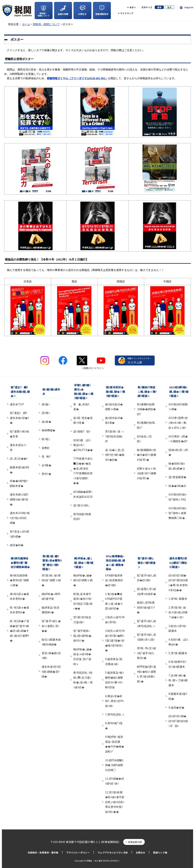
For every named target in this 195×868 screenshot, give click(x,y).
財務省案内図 (135, 842)
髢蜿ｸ (46, 456)
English (189, 7)
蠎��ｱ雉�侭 (177, 486)
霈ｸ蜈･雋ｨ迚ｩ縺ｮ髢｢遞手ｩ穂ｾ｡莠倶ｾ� (147, 653)
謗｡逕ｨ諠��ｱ (19, 458)
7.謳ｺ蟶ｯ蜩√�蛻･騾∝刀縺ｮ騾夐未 (178, 680)
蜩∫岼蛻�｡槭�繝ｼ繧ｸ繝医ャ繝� (83, 580)
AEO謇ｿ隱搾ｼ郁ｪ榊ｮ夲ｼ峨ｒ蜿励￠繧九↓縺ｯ (178, 423)
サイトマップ (127, 13)
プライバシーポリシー (78, 852)
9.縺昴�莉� (176, 707)
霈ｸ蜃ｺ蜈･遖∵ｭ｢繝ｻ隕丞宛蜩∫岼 (114, 436)
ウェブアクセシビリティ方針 (113, 852)
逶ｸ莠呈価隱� (177, 477)
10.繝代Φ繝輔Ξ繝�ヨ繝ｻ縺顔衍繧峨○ (114, 765)
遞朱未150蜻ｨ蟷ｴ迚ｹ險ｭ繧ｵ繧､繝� (20, 518)
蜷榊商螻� (49, 430)
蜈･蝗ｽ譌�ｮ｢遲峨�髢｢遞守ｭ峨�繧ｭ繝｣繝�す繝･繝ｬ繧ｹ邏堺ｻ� (20, 631)
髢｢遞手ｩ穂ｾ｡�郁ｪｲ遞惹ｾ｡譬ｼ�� (51, 626)
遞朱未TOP (17, 404)
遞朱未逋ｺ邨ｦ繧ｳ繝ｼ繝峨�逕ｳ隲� (51, 671)
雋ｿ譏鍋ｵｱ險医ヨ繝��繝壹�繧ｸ (146, 409)
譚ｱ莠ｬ (46, 413)
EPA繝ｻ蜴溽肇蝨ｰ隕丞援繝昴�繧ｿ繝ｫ (114, 580)
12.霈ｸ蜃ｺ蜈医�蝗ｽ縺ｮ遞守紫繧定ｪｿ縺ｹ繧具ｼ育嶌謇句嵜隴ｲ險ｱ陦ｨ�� (115, 802)
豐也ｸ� (46, 474)
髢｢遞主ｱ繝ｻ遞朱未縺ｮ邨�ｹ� (20, 418)
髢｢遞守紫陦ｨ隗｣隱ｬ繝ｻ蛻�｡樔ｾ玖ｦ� (83, 636)
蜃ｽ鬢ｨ (46, 404)
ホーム (26, 24)
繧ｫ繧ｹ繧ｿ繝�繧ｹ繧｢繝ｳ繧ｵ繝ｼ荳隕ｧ (178, 721)
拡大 (170, 7)
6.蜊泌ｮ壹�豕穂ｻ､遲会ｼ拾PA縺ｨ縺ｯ (114, 701)
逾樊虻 (46, 448)
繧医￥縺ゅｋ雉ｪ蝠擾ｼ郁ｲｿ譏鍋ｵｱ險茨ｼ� (147, 473)
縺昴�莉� (17, 545)
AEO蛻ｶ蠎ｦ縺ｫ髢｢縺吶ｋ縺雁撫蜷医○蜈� (177, 513)
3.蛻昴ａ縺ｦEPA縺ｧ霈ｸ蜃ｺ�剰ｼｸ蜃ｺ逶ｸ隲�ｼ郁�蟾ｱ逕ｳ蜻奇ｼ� (115, 640)
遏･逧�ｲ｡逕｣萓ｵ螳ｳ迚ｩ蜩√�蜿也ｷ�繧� (115, 455)
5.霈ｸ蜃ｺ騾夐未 (178, 653)
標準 (159, 7)
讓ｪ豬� (46, 422)
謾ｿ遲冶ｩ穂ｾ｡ (82, 505)
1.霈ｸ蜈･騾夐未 (178, 599)
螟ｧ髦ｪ (46, 439)
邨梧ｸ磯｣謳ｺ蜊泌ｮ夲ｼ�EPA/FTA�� (83, 445)
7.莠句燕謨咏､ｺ (114, 714)
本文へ (133, 7)
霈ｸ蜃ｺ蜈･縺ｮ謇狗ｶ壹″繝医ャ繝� (51, 580)
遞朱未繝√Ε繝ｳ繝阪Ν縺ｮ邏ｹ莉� (19, 499)
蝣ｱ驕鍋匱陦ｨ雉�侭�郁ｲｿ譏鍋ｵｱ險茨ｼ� (147, 455)
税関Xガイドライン (94, 368)
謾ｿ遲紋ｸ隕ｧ (82, 431)
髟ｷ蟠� (46, 465)
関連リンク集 (160, 852)
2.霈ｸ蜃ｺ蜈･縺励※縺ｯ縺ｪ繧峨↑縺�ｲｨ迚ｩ (178, 612)
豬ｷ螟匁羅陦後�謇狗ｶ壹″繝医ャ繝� (20, 580)
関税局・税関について (46, 24)
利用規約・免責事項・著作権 (43, 852)
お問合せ (140, 852)
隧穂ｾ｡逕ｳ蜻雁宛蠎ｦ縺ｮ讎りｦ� (146, 607)
